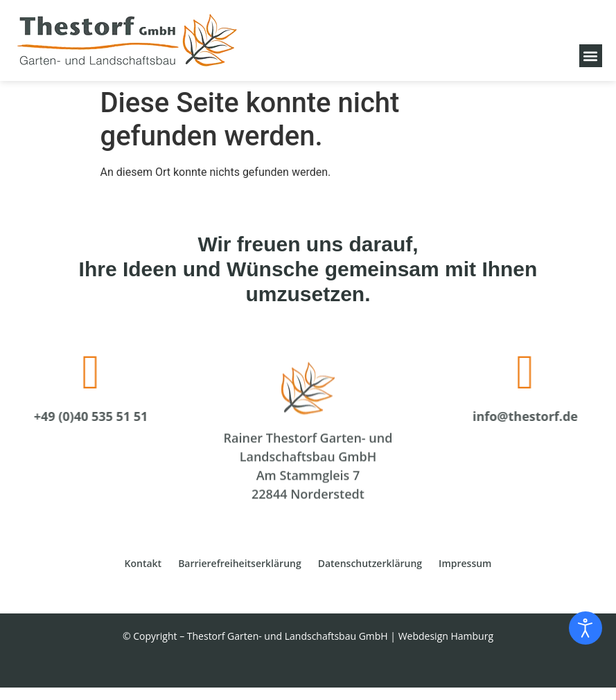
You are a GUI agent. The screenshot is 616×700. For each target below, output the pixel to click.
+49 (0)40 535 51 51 (81, 416)
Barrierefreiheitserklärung (240, 563)
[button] (591, 56)
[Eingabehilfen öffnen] (586, 628)
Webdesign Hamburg (446, 636)
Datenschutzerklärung (370, 563)
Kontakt (143, 563)
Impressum (465, 563)
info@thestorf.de (536, 416)
